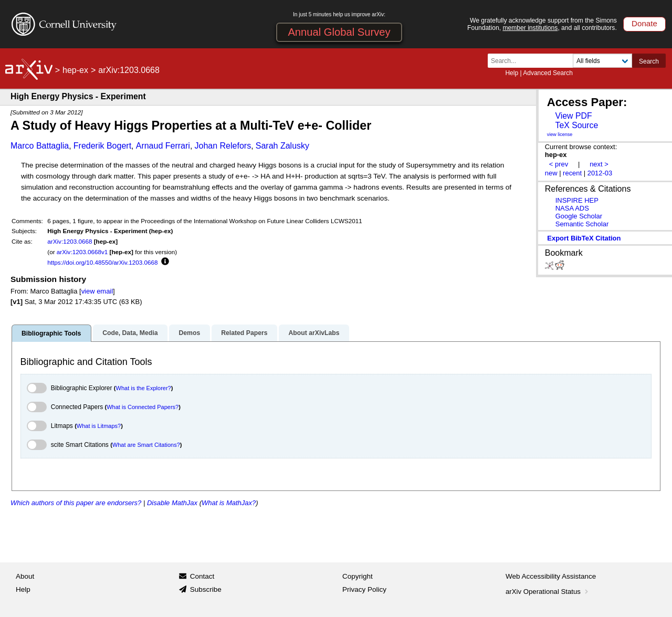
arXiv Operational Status (548, 592)
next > (599, 164)
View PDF (573, 116)
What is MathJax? (229, 503)
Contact (202, 576)
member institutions (530, 28)
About (25, 576)
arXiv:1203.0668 (70, 241)
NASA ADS (572, 208)
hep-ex (75, 70)
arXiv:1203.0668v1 (82, 252)
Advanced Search (548, 73)
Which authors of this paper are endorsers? (76, 503)
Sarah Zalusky (282, 146)
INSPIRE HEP (577, 200)
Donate (644, 23)
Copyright (358, 576)
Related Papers (244, 333)
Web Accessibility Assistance (551, 576)
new (551, 173)
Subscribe (206, 589)
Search (649, 61)
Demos (189, 333)
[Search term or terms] (533, 61)
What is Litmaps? (99, 426)
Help (512, 73)
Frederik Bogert (102, 146)
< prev (559, 164)
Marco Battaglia (40, 146)
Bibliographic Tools (51, 333)
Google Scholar (579, 216)
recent (572, 173)
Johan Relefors (223, 146)
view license (560, 134)
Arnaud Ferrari (163, 146)
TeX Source (576, 125)
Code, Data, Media (130, 333)
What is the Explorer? (144, 388)
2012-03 (600, 173)
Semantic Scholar (582, 224)
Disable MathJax (172, 503)
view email (97, 291)
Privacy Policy (364, 589)
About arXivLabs (314, 333)
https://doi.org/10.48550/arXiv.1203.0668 (102, 262)
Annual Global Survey (339, 32)
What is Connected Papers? (143, 407)
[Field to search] (602, 61)
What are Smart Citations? (146, 445)
